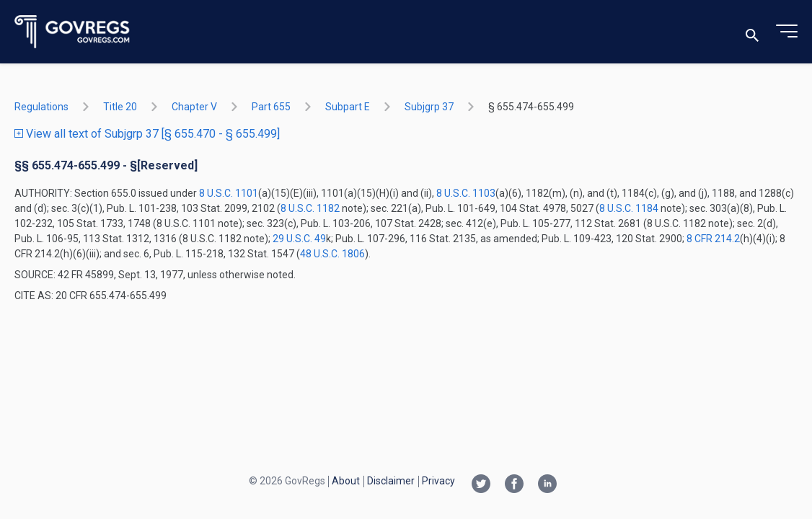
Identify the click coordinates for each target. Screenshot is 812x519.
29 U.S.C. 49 (299, 239)
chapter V (194, 107)
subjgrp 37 (429, 107)
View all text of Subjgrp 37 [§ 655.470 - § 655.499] (147, 134)
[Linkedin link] (547, 485)
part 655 (271, 107)
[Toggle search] (752, 32)
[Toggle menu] (787, 32)
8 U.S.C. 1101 (229, 193)
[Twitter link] (481, 485)
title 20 (120, 107)
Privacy (438, 481)
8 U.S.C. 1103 (466, 193)
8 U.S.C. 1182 (310, 208)
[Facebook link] (514, 485)
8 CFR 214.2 (713, 239)
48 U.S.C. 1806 (332, 254)
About (346, 481)
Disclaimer (391, 481)
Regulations (41, 107)
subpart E (348, 107)
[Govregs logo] (72, 32)
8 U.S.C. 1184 (629, 208)
